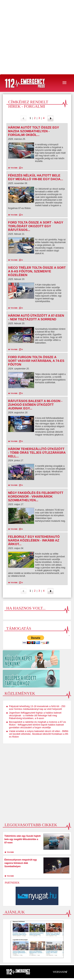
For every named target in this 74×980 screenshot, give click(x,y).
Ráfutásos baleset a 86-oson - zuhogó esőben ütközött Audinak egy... (35, 405)
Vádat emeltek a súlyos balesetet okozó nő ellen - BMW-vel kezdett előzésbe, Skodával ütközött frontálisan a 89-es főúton (39, 734)
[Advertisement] (37, 37)
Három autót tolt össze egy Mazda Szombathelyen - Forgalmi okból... (34, 131)
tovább (14, 168)
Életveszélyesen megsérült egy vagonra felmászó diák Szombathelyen (21, 863)
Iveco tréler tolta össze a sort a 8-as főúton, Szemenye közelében (37, 271)
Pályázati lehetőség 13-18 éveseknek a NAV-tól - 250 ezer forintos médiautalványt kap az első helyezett (37, 708)
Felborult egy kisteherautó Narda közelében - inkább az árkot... (34, 540)
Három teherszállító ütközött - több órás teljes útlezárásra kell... (37, 453)
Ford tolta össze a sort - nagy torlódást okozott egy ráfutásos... (36, 226)
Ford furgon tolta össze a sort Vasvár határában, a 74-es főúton (36, 361)
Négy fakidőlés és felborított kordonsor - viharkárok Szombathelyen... (36, 497)
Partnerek (12, 883)
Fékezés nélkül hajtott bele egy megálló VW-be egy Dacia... (36, 177)
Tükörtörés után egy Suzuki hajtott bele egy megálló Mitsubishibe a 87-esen (22, 839)
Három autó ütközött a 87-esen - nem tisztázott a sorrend (36, 317)
